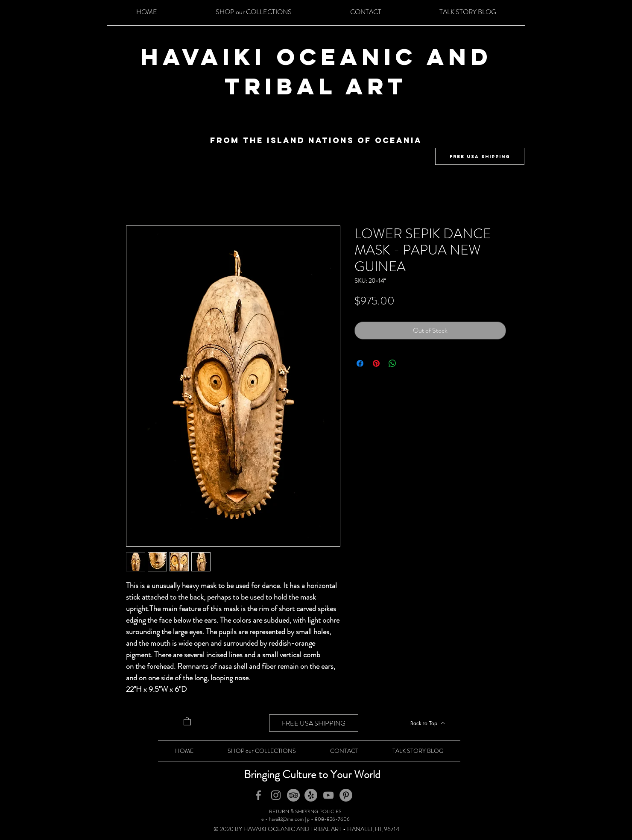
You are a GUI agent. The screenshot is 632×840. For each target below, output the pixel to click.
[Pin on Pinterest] (376, 363)
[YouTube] (328, 795)
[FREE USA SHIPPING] (480, 156)
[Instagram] (276, 795)
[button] (187, 721)
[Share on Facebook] (360, 363)
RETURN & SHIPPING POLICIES (305, 811)
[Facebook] (258, 795)
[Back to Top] (427, 723)
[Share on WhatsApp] (392, 363)
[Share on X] (409, 363)
